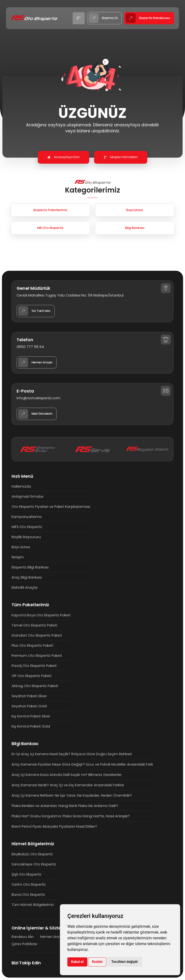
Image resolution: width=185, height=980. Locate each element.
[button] (79, 18)
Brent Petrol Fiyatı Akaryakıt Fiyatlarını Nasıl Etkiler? (54, 826)
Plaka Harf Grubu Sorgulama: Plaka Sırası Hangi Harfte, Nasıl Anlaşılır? (71, 816)
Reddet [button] (97, 962)
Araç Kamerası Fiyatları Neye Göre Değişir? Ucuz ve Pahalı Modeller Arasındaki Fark (82, 764)
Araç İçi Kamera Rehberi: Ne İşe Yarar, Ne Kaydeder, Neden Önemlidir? (72, 795)
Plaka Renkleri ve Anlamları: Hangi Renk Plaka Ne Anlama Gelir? (65, 806)
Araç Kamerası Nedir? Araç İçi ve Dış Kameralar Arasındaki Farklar (68, 785)
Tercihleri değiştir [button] (125, 962)
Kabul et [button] (77, 962)
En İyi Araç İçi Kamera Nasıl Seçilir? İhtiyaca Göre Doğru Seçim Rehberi (72, 754)
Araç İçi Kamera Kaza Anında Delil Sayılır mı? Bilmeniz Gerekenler (67, 775)
